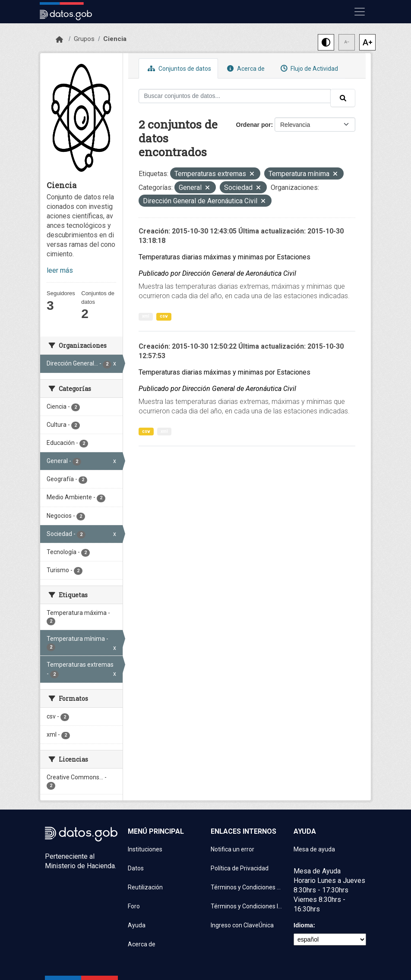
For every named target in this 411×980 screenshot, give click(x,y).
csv (164, 316)
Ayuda (137, 925)
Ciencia (115, 39)
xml (146, 316)
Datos (136, 868)
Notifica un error (232, 849)
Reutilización (145, 887)
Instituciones (145, 849)
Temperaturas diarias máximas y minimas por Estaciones (224, 257)
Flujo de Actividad (308, 68)
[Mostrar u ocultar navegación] (360, 12)
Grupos (84, 39)
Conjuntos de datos (178, 68)
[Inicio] (59, 40)
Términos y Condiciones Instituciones (247, 906)
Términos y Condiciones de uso (247, 887)
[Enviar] (343, 98)
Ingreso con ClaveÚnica (242, 925)
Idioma (303, 925)
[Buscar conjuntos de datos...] (235, 96)
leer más (60, 270)
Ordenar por (254, 125)
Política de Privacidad (240, 868)
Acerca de (245, 68)
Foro (134, 906)
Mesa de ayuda (314, 849)
